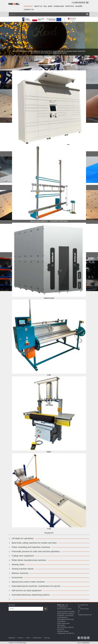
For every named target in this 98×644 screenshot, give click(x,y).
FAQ (45, 6)
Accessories (16, 577)
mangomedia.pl (86, 643)
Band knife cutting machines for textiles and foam (33, 543)
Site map (47, 638)
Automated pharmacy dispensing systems (29, 595)
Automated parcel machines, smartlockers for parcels (34, 586)
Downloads (59, 6)
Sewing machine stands (21, 569)
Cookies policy (37, 638)
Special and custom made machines (27, 582)
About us (38, 6)
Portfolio (70, 6)
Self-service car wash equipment (25, 590)
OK (45, 609)
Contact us (29, 10)
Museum (79, 6)
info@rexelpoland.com (85, 615)
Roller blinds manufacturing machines (27, 560)
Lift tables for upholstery (21, 538)
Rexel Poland (23, 643)
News (50, 6)
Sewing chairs (17, 564)
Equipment (28, 6)
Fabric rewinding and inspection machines (29, 547)
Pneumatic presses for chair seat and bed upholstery (34, 551)
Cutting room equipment (21, 556)
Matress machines (19, 573)
